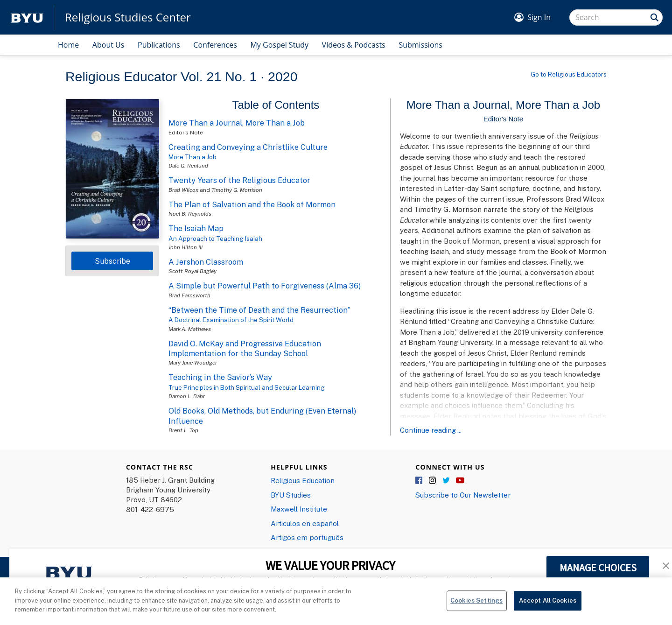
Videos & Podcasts (354, 45)
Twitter (447, 481)
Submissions (420, 45)
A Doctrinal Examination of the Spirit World (231, 320)
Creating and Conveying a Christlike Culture (248, 147)
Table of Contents (276, 105)
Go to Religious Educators (569, 74)
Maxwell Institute (299, 509)
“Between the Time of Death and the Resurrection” (259, 310)
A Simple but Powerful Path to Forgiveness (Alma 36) (265, 286)
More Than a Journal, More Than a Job (237, 123)
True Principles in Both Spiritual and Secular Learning (247, 387)
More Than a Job (192, 157)
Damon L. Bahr (187, 396)
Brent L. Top (183, 430)
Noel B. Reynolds (190, 214)
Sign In (539, 17)
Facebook (420, 481)
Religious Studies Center (128, 17)
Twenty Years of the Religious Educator (239, 180)
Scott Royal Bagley (192, 271)
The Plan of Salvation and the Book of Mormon (252, 204)
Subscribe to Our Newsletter (463, 495)
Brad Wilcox (183, 190)
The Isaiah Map (196, 228)
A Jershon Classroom (206, 262)
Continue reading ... (431, 430)
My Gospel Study (279, 45)
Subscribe (112, 261)
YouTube (460, 481)
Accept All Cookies (548, 606)
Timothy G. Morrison (237, 190)
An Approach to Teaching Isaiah (215, 239)
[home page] (27, 18)
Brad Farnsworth (189, 295)
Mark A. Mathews (190, 329)
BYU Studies (291, 495)
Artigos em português (307, 537)
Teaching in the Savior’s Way (220, 377)
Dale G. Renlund (188, 165)
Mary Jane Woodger (193, 362)
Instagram (433, 481)
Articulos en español (305, 523)
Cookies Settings (476, 606)
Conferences (215, 45)
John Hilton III (185, 247)
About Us (108, 45)
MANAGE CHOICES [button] (598, 568)
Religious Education (303, 480)
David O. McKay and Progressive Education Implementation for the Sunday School (245, 348)
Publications (159, 45)
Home (68, 45)
